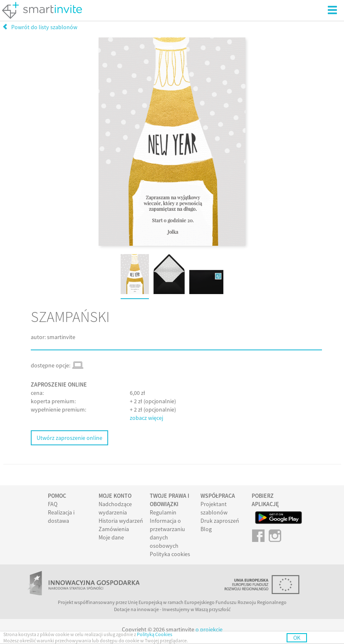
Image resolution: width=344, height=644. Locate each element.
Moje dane (111, 537)
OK (297, 638)
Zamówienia (114, 529)
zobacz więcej (146, 418)
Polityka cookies (170, 554)
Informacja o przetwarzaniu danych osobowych (167, 533)
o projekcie (209, 629)
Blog (206, 529)
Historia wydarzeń (121, 521)
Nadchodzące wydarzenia (115, 508)
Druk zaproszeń (220, 521)
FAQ (53, 504)
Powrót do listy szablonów (40, 27)
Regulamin (163, 512)
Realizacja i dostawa (61, 517)
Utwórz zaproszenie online (69, 438)
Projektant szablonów (214, 508)
